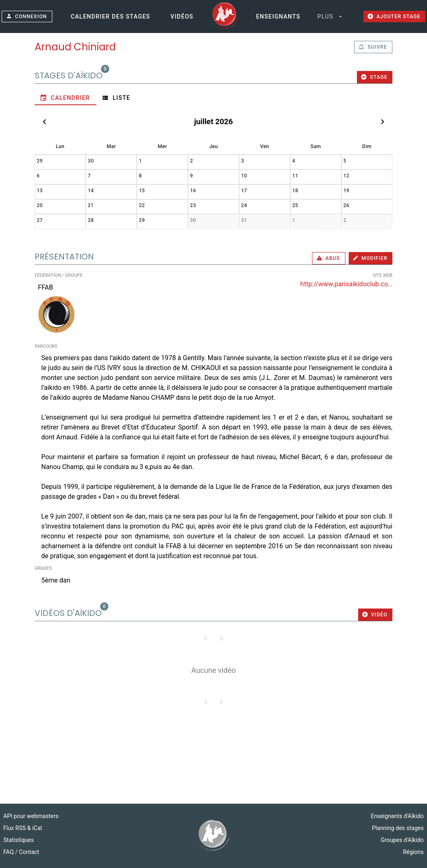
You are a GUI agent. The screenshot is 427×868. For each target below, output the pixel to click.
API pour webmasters (31, 816)
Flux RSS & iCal (23, 828)
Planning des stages (398, 828)
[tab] (66, 98)
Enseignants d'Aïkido (397, 816)
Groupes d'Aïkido (402, 840)
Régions (413, 852)
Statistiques (19, 840)
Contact (29, 852)
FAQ (9, 852)
